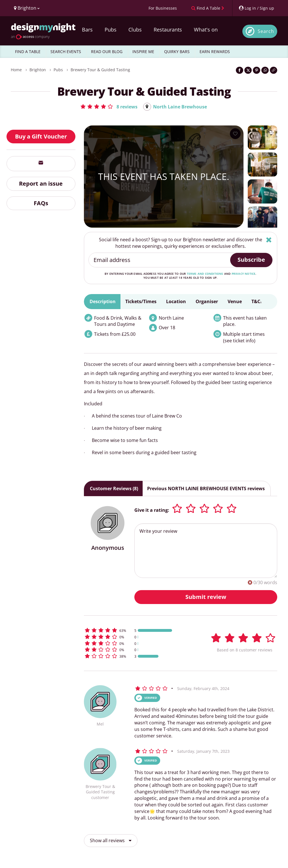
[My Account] (256, 8)
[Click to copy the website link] (274, 70)
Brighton (38, 70)
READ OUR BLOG (107, 52)
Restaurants (168, 30)
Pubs (111, 30)
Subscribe (251, 260)
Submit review (206, 597)
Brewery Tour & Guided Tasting (100, 70)
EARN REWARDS (215, 52)
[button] (109, 106)
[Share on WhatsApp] (265, 70)
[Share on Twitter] (248, 70)
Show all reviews (111, 840)
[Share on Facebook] (240, 70)
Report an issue (41, 184)
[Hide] (269, 240)
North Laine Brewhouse (180, 107)
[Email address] (160, 260)
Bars (87, 30)
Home (16, 70)
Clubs (135, 30)
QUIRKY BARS (177, 52)
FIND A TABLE (28, 52)
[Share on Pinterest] (257, 70)
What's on (206, 30)
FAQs (41, 203)
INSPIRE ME (143, 52)
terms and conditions (205, 274)
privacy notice (244, 274)
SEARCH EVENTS (66, 52)
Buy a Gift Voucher (41, 136)
